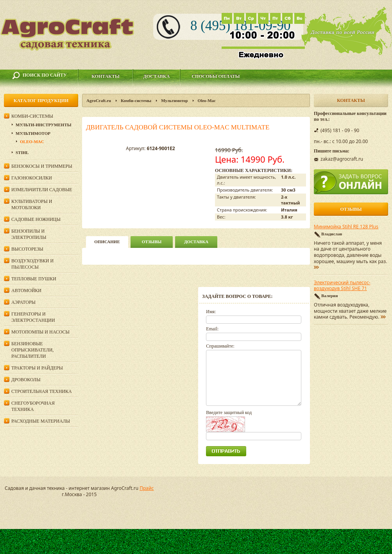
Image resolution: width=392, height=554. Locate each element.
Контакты (106, 76)
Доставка (157, 76)
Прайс (147, 488)
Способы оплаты (216, 76)
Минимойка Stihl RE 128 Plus (346, 227)
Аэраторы (23, 302)
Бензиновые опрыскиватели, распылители (32, 350)
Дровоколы (26, 380)
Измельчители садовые (42, 190)
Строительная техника (42, 391)
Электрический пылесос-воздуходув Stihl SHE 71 (342, 286)
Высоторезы (27, 249)
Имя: (211, 312)
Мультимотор (174, 100)
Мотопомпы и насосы (40, 332)
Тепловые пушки (34, 279)
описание (107, 242)
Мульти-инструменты (44, 125)
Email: (212, 329)
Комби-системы (136, 100)
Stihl (22, 152)
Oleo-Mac (207, 100)
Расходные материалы (41, 421)
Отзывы (152, 242)
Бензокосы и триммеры (42, 166)
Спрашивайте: (220, 346)
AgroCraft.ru (99, 100)
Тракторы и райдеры (37, 368)
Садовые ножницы (36, 219)
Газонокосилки (32, 178)
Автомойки (26, 290)
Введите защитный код (229, 412)
